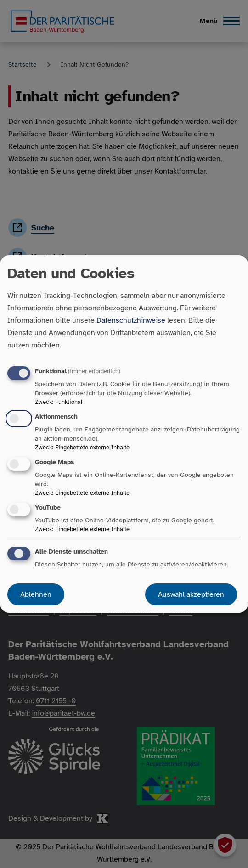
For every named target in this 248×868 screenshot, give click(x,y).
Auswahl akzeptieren (191, 594)
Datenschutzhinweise (131, 320)
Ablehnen (36, 594)
